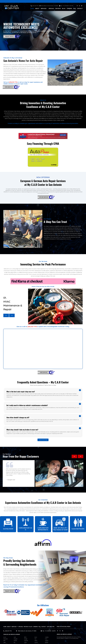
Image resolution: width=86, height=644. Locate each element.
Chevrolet (5, 639)
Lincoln (36, 642)
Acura (5, 637)
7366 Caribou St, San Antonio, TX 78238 (27, 631)
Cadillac (47, 637)
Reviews (58, 9)
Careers (69, 9)
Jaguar (47, 641)
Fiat (35, 639)
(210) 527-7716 (35, 6)
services (44, 8)
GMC (4, 641)
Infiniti (36, 641)
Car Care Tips (51, 627)
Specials (51, 9)
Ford (46, 639)
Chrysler (16, 639)
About (37, 9)
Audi (15, 637)
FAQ (74, 9)
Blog (64, 9)
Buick (36, 637)
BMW (25, 637)
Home (32, 9)
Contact (80, 9)
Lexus (25, 642)
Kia (14, 642)
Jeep (4, 642)
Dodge (26, 639)
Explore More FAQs (43, 440)
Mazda (47, 642)
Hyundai (26, 641)
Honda (15, 641)
